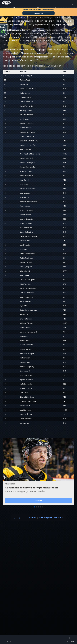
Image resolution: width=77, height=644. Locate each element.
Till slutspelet (38, 13)
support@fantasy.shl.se (51, 518)
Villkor (32, 518)
